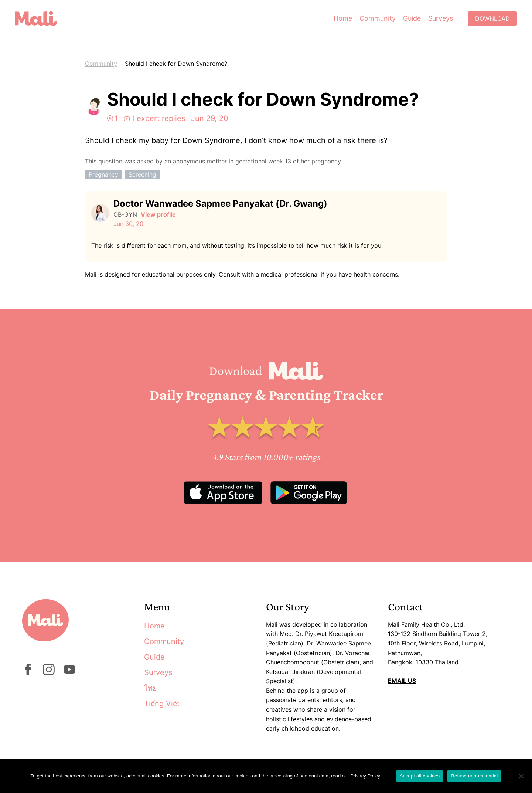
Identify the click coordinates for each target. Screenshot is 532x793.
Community (378, 18)
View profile (158, 214)
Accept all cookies (420, 776)
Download (492, 18)
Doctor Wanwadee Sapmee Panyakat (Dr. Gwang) (220, 204)
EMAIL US (402, 681)
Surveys (441, 18)
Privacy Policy (365, 776)
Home (343, 18)
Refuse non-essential (474, 776)
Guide (412, 18)
